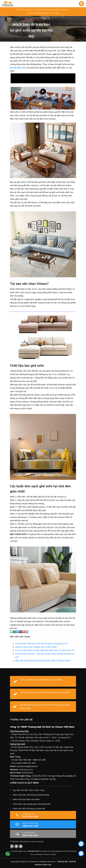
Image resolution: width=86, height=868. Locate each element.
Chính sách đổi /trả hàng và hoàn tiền (29, 809)
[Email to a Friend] (21, 632)
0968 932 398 (38, 825)
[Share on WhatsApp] (11, 632)
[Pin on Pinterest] (24, 632)
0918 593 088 (37, 815)
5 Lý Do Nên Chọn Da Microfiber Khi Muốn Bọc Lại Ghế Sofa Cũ (45, 650)
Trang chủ (26, 20)
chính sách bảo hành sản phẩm (26, 799)
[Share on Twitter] (17, 632)
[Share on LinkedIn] (27, 632)
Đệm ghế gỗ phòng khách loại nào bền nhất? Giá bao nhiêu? (43, 660)
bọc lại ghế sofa (18, 68)
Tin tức (36, 20)
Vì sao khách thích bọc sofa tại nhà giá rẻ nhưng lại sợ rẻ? (42, 643)
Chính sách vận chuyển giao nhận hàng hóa (31, 804)
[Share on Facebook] (14, 632)
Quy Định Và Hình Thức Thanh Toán (28, 790)
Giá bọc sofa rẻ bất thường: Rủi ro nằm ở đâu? (36, 647)
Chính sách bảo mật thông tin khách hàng (31, 795)
